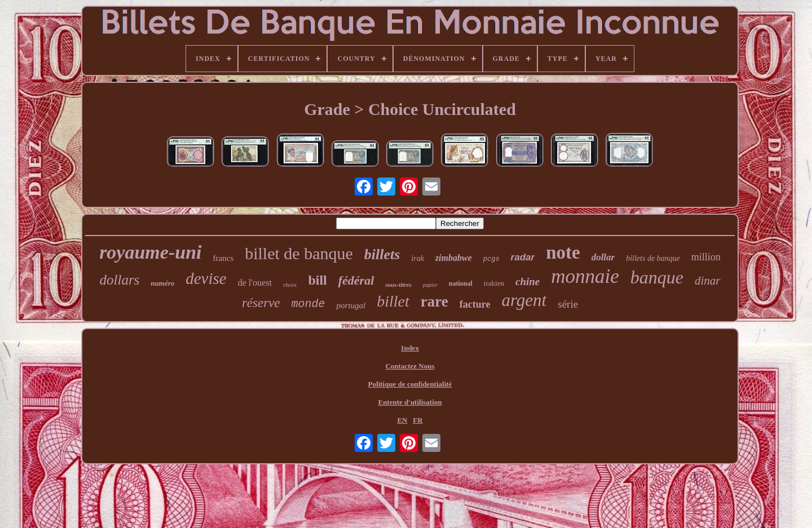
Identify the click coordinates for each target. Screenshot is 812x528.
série (568, 304)
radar (523, 257)
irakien (494, 283)
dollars (119, 280)
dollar (603, 257)
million (706, 257)
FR (418, 420)
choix (290, 285)
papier (430, 285)
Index (410, 348)
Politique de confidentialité (410, 384)
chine (528, 281)
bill (317, 280)
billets (382, 254)
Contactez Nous (410, 366)
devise (206, 278)
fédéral (356, 280)
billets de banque (653, 258)
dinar (708, 281)
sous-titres (398, 285)
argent (524, 300)
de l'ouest (255, 283)
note (563, 252)
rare (434, 301)
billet (393, 301)
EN (402, 420)
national (461, 283)
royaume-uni (150, 252)
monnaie (585, 276)
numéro (162, 283)
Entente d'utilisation (410, 402)
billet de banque (299, 253)
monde (308, 304)
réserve (261, 303)
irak (418, 258)
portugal (351, 305)
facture (475, 304)
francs (224, 258)
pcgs (491, 259)
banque (657, 277)
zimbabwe (454, 258)
